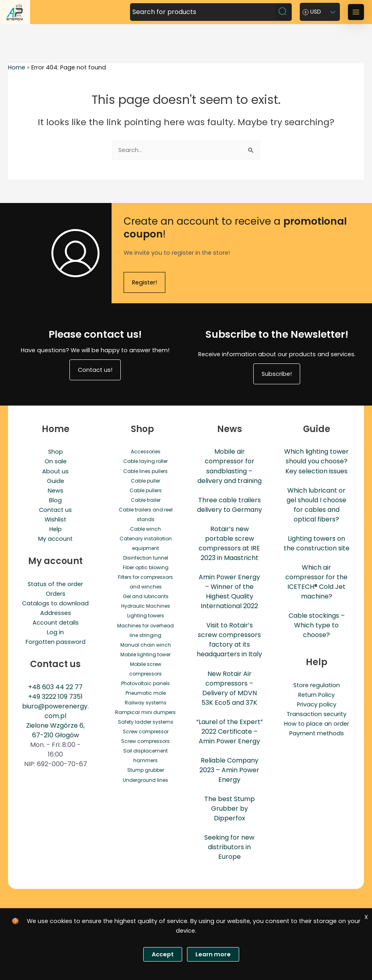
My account (55, 539)
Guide (56, 481)
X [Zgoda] (366, 917)
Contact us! (95, 370)
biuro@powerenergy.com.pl (55, 711)
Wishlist (55, 519)
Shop (56, 452)
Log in (55, 632)
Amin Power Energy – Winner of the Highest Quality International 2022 (229, 591)
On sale (56, 461)
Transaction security (316, 714)
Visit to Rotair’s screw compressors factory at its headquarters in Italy (229, 640)
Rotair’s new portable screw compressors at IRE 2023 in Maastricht (229, 543)
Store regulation (317, 685)
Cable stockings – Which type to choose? (317, 625)
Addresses (56, 613)
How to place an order (317, 724)
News (56, 491)
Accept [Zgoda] (163, 954)
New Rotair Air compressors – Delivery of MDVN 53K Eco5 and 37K (229, 688)
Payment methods (317, 733)
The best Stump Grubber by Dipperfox (230, 809)
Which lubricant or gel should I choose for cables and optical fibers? (316, 505)
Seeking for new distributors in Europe (229, 847)
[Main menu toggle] (356, 12)
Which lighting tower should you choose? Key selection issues (316, 461)
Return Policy (316, 695)
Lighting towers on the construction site (317, 543)
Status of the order (55, 584)
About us (55, 471)
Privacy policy (317, 704)
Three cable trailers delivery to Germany (230, 505)
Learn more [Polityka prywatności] (213, 954)
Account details (56, 623)
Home (17, 67)
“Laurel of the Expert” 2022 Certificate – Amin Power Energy (230, 731)
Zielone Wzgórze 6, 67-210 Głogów (55, 730)
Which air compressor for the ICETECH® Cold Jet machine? (316, 582)
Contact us (55, 510)
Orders (56, 594)
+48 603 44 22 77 (55, 687)
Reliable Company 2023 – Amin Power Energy (229, 770)
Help (56, 529)
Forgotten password (56, 642)
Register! (144, 282)
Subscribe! (277, 374)
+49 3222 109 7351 (55, 697)
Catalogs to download (55, 603)
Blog (55, 500)
